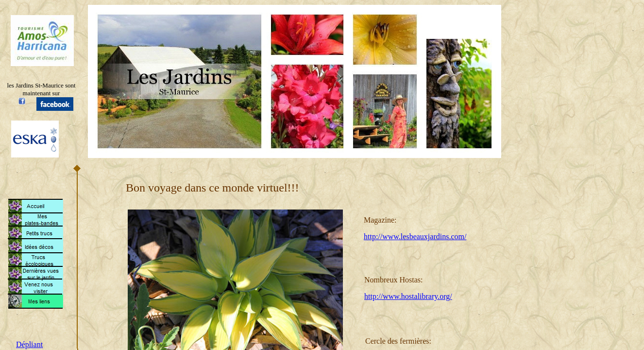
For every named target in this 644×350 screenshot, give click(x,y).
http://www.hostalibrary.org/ (408, 296)
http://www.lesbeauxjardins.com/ (415, 236)
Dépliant (29, 344)
